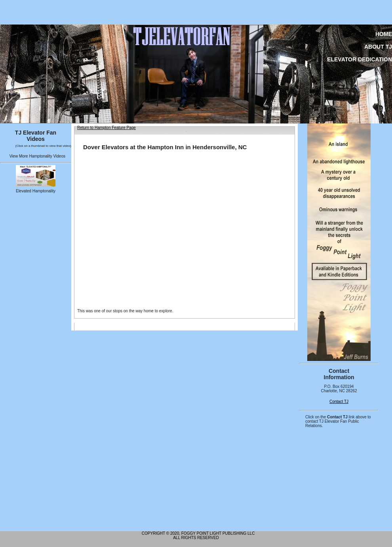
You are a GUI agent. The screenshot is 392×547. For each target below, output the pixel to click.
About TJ (378, 47)
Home (384, 34)
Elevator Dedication (360, 59)
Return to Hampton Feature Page (107, 128)
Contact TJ (339, 402)
